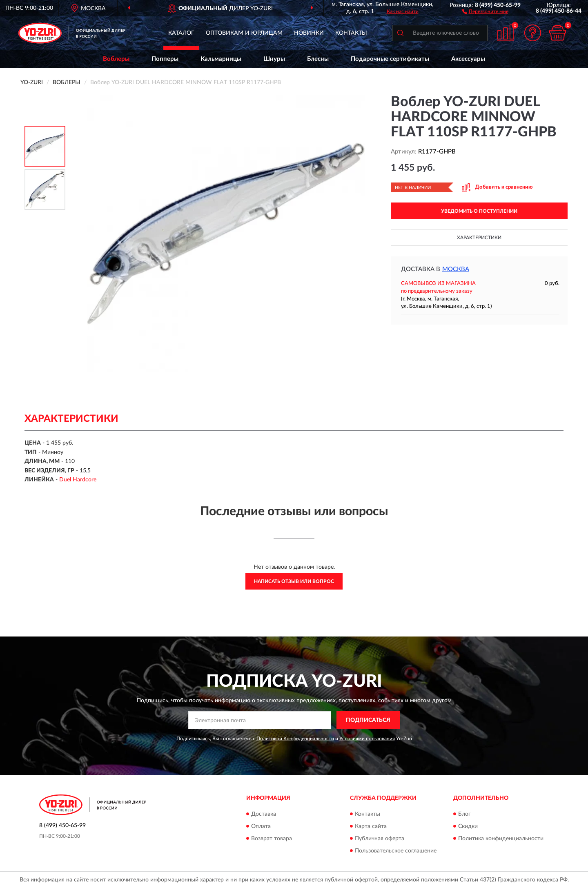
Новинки (309, 33)
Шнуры (274, 59)
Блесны (318, 59)
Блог (464, 814)
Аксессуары (468, 59)
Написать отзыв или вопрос (294, 581)
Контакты (351, 33)
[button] (485, 11)
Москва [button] (456, 269)
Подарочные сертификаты (390, 59)
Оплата (261, 826)
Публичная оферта (380, 839)
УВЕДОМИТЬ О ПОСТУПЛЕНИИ (479, 211)
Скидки (468, 826)
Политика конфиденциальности (501, 839)
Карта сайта (371, 826)
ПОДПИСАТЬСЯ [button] (368, 720)
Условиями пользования (367, 739)
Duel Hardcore (78, 480)
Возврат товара (272, 839)
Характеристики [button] (479, 238)
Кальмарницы (221, 59)
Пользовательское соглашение (396, 851)
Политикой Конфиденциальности (295, 739)
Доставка (264, 814)
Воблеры (116, 59)
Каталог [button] (181, 33)
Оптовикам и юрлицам (244, 33)
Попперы (165, 59)
